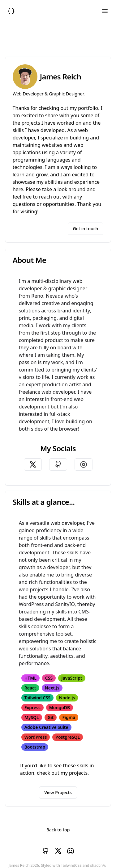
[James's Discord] (71, 851)
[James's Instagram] (84, 464)
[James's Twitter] (33, 464)
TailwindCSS (71, 865)
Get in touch (86, 229)
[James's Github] (58, 464)
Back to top (58, 830)
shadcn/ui (99, 865)
